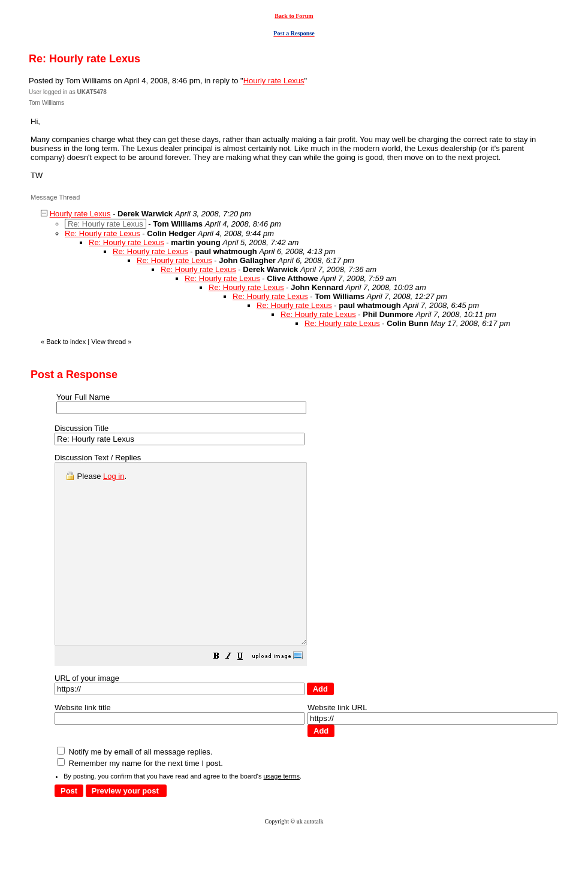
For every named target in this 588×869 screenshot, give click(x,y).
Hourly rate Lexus (274, 81)
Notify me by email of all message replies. (135, 788)
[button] (246, 694)
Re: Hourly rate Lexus (102, 233)
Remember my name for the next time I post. (140, 799)
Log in (114, 476)
